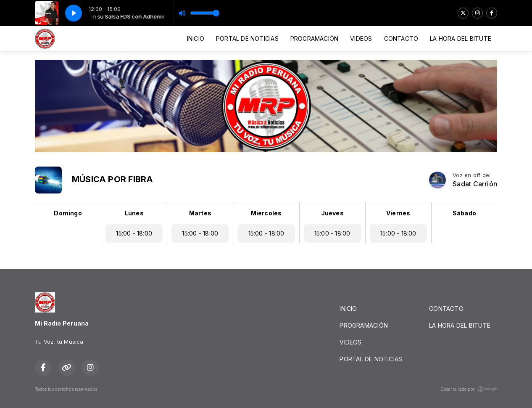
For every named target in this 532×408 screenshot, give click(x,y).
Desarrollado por (469, 389)
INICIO (196, 38)
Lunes (134, 213)
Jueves (332, 213)
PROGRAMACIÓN (315, 38)
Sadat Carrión (475, 184)
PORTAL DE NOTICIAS (247, 38)
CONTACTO (401, 38)
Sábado (464, 213)
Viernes (398, 213)
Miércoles (266, 213)
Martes (200, 213)
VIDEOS (361, 38)
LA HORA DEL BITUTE (461, 38)
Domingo (68, 213)
